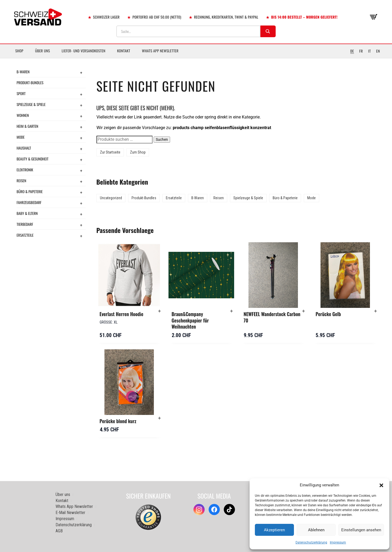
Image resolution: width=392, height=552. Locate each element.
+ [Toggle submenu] (81, 73)
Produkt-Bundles (30, 82)
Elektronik (25, 170)
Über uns (43, 51)
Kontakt (124, 51)
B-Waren (23, 72)
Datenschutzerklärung (311, 542)
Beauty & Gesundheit (33, 159)
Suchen (162, 139)
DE (352, 51)
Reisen (22, 181)
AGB (59, 531)
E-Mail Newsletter (70, 513)
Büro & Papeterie (30, 191)
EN (378, 51)
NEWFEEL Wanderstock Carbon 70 (272, 317)
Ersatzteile (25, 235)
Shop (19, 51)
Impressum (338, 542)
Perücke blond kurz (118, 421)
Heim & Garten (28, 126)
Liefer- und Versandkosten (84, 51)
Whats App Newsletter (160, 51)
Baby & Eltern (27, 213)
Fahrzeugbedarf (29, 202)
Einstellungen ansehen (361, 530)
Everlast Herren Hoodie (122, 314)
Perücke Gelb (328, 314)
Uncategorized (111, 198)
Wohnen (23, 115)
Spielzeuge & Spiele (31, 104)
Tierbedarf (25, 224)
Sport (21, 93)
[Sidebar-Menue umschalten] (196, 58)
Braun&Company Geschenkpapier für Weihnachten (190, 320)
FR (361, 51)
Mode (21, 137)
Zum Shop (138, 152)
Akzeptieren (274, 530)
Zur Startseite (110, 152)
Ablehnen (316, 530)
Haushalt (24, 148)
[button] (381, 485)
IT (369, 51)
